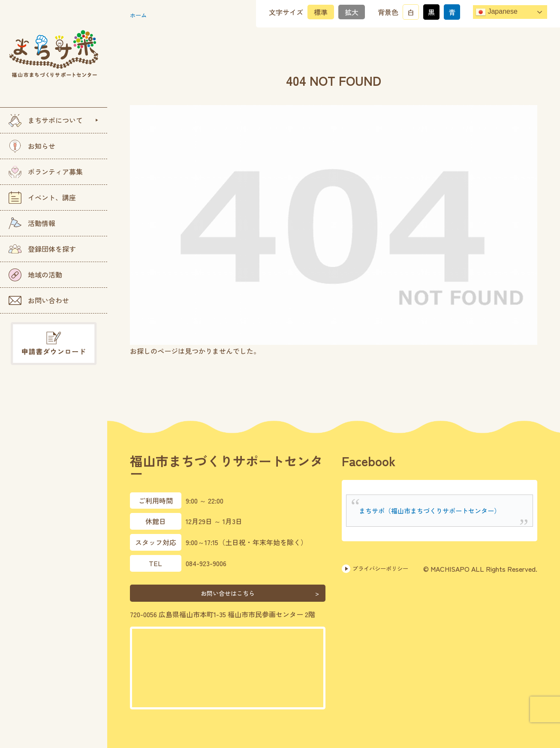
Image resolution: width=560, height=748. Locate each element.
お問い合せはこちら (228, 593)
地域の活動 (35, 275)
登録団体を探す (42, 249)
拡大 (352, 12)
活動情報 (32, 223)
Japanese (497, 12)
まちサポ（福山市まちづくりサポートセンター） (434, 510)
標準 (321, 12)
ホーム (140, 15)
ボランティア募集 (46, 172)
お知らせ (32, 146)
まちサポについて (46, 121)
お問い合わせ (39, 300)
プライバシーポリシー (381, 569)
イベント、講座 (42, 198)
